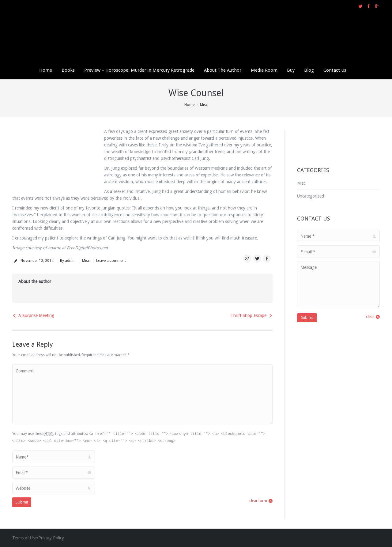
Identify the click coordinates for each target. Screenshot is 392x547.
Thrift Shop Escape (249, 315)
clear (370, 317)
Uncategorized (311, 196)
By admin (68, 261)
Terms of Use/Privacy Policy (38, 538)
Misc (204, 105)
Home (189, 105)
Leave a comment (111, 261)
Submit (22, 502)
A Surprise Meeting (36, 315)
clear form (258, 501)
